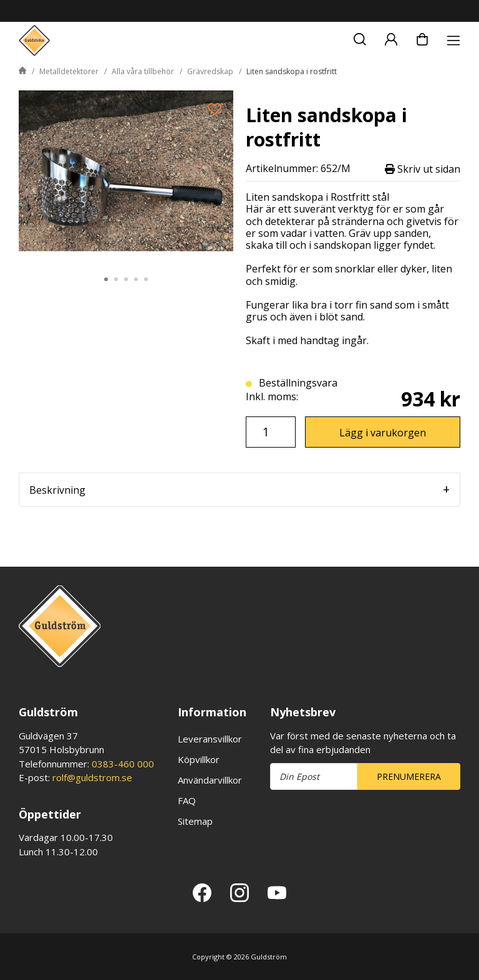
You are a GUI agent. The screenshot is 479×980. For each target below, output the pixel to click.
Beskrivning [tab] (57, 490)
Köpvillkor (199, 759)
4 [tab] (136, 279)
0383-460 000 (123, 764)
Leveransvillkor (210, 739)
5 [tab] (146, 279)
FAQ (187, 800)
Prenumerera (409, 776)
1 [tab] (106, 279)
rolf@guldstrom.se (92, 777)
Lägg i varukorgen (383, 433)
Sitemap (195, 821)
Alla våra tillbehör (143, 71)
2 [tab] (116, 279)
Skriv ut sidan (423, 169)
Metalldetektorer (69, 71)
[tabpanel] (126, 176)
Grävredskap (210, 71)
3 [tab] (126, 279)
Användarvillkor (210, 780)
